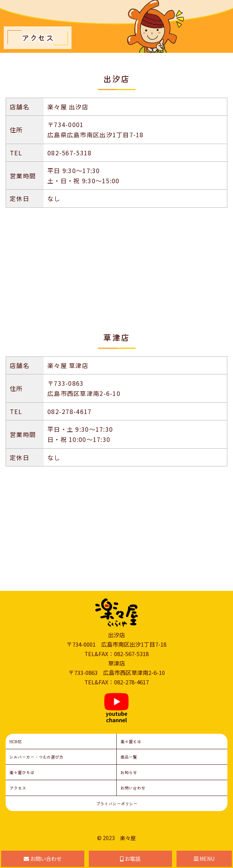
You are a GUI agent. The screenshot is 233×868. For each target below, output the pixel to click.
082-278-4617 (69, 411)
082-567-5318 (69, 153)
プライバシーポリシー (117, 804)
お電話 (130, 859)
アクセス (18, 788)
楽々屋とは (131, 741)
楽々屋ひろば (22, 772)
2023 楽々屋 (119, 838)
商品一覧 (129, 757)
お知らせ (129, 772)
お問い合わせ (133, 788)
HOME (16, 741)
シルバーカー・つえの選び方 (36, 757)
